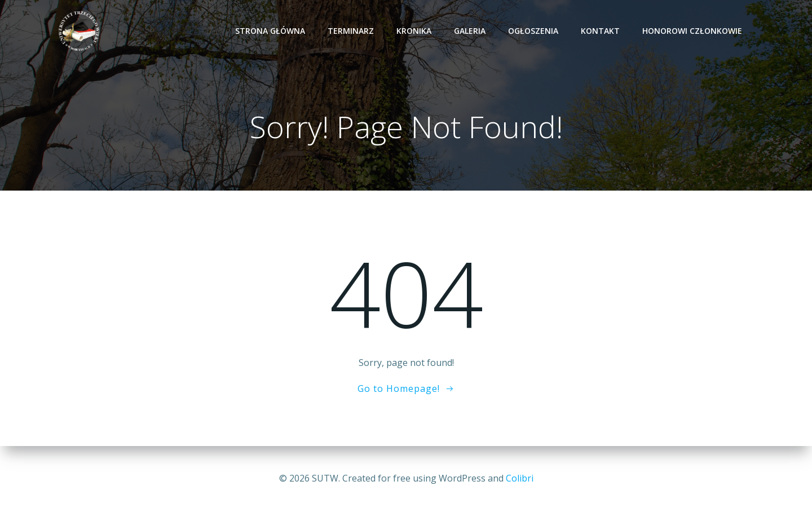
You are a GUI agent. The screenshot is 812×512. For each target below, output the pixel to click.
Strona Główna (270, 31)
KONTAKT (600, 31)
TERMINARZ (351, 31)
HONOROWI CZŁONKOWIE (692, 31)
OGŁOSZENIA (533, 31)
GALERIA (470, 31)
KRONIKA (414, 31)
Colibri (520, 478)
